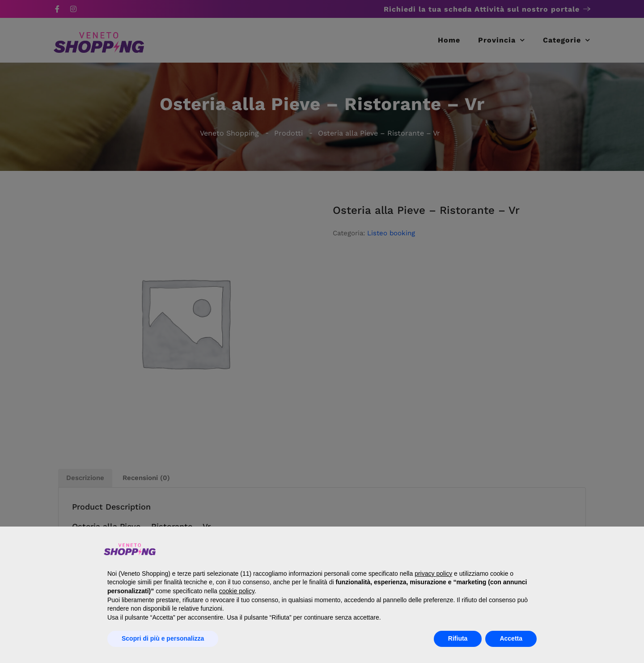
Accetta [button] (511, 638)
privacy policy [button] (433, 574)
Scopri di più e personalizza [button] (163, 638)
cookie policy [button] (237, 591)
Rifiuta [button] (458, 638)
